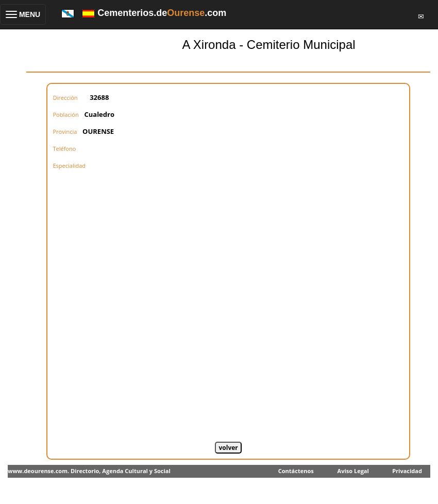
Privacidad (407, 471)
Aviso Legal (353, 471)
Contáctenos (296, 471)
